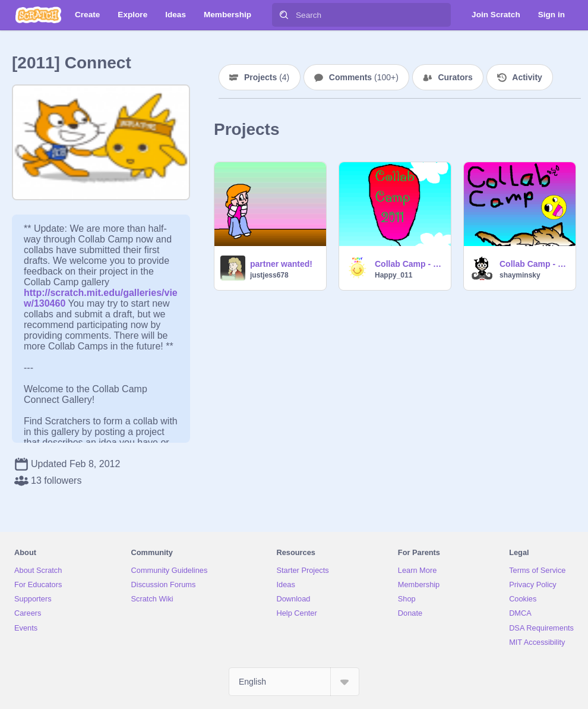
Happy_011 (393, 275)
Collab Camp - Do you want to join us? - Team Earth (409, 264)
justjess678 (269, 275)
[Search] (284, 15)
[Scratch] (38, 15)
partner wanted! (281, 264)
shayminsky (520, 275)
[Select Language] (294, 682)
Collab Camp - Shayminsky (534, 264)
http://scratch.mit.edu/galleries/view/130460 (101, 293)
